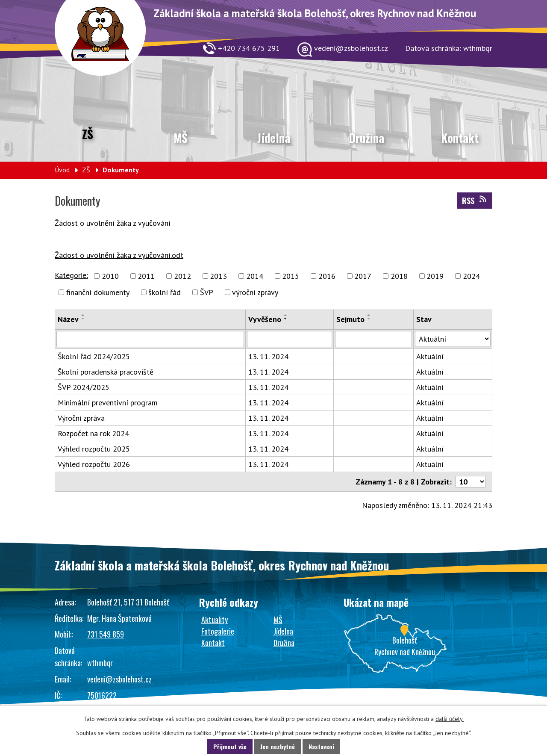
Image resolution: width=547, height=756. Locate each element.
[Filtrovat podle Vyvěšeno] (290, 339)
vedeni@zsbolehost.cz (119, 679)
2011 (146, 276)
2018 (399, 276)
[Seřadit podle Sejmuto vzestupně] (369, 315)
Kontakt (460, 138)
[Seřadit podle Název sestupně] (83, 319)
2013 (218, 276)
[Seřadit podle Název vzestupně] (83, 315)
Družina (366, 138)
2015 (291, 276)
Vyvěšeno (265, 319)
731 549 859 (106, 634)
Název (68, 319)
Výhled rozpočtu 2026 (94, 464)
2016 (327, 276)
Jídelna (274, 138)
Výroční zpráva (81, 418)
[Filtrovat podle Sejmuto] (373, 339)
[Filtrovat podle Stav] (453, 339)
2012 (182, 276)
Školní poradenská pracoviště (106, 372)
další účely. (450, 719)
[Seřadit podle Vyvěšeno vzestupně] (286, 315)
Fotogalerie (218, 631)
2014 (255, 276)
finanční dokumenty (98, 292)
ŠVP (207, 292)
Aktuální (430, 356)
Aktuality (215, 620)
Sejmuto (350, 319)
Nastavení (321, 746)
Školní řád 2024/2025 (94, 356)
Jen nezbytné (278, 746)
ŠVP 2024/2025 (84, 387)
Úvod (62, 170)
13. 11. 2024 (268, 356)
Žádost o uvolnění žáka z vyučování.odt (119, 255)
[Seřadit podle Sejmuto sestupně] (369, 319)
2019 (435, 276)
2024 (471, 276)
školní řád (165, 292)
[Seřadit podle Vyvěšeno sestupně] (286, 319)
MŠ (181, 138)
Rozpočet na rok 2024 (93, 433)
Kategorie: (71, 275)
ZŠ (88, 134)
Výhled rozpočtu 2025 (94, 449)
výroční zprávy (255, 292)
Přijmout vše (230, 746)
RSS (475, 201)
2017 (363, 276)
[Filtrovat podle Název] (150, 339)
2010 (110, 276)
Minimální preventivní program (108, 403)
